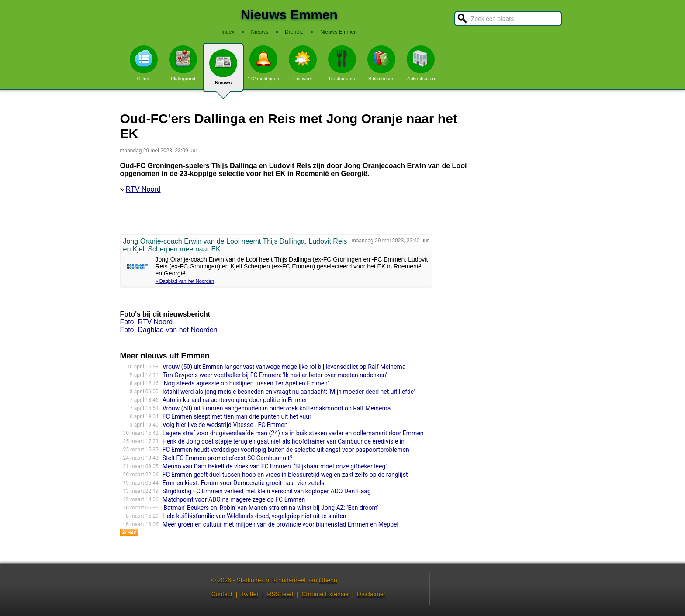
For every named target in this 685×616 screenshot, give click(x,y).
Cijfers (144, 63)
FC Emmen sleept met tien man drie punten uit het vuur (237, 416)
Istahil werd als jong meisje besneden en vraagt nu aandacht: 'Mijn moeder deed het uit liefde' (289, 392)
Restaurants (342, 63)
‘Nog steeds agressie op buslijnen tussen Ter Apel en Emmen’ (246, 383)
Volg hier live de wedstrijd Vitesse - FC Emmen (225, 425)
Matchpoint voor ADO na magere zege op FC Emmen (234, 499)
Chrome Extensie (325, 594)
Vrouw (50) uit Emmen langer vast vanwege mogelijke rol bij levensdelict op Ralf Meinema (284, 367)
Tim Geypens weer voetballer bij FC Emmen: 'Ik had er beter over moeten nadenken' (275, 375)
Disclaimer (371, 594)
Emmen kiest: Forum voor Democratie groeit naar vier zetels (244, 483)
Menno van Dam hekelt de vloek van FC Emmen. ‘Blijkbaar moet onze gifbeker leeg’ (275, 466)
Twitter (250, 594)
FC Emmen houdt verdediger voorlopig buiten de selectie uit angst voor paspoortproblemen (286, 450)
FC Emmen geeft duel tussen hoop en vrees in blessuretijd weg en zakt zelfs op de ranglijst (285, 475)
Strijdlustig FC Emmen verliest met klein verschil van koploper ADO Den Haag (267, 491)
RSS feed (280, 594)
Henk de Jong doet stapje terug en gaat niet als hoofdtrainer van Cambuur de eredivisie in (284, 441)
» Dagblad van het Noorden (185, 281)
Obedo (328, 580)
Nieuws (223, 71)
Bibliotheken (381, 63)
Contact (222, 594)
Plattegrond (183, 63)
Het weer (303, 63)
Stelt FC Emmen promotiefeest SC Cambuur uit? (228, 458)
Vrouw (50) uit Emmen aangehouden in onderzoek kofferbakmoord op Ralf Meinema (277, 408)
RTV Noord (143, 189)
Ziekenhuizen (420, 63)
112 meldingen (263, 63)
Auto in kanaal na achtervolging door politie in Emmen (235, 400)
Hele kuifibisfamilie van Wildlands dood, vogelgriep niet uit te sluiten (254, 516)
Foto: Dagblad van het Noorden (169, 330)
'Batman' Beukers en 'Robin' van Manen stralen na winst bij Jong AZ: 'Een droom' (270, 508)
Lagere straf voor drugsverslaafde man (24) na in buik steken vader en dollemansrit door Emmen (293, 433)
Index (228, 32)
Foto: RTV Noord (147, 322)
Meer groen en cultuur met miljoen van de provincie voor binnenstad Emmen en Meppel (280, 524)
